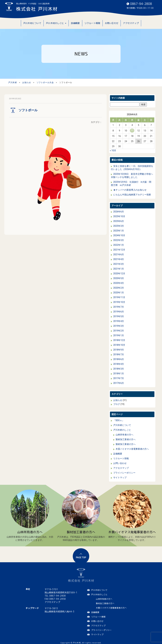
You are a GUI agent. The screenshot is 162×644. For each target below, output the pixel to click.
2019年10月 (119, 302)
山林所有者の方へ (125, 435)
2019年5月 (119, 316)
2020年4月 (119, 283)
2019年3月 (119, 326)
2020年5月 (119, 278)
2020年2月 (119, 288)
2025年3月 (119, 226)
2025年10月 (119, 216)
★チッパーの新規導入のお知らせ (130, 190)
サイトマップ (120, 477)
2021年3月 (119, 264)
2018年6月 (119, 359)
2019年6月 (119, 312)
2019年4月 (119, 321)
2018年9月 (119, 350)
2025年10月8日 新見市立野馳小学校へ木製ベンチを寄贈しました (132, 176)
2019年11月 (119, 297)
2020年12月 (119, 274)
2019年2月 (119, 331)
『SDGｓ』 (119, 420)
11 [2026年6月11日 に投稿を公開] (132, 130)
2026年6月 (119, 212)
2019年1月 (119, 335)
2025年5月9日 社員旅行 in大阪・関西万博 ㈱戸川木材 (131, 184)
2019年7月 (119, 307)
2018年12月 (119, 340)
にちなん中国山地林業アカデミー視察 (132, 195)
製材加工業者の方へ (126, 439)
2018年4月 (119, 364)
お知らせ (118, 400)
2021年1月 (119, 269)
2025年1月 (119, 231)
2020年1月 (119, 293)
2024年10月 (119, 235)
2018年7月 (119, 354)
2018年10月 (119, 345)
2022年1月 (119, 245)
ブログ (117, 404)
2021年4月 (119, 259)
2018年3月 (119, 369)
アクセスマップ (121, 468)
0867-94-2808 (141, 4)
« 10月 (113, 150)
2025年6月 (119, 221)
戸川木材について (122, 425)
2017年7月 (119, 378)
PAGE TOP (81, 557)
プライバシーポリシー (124, 473)
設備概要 (118, 454)
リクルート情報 (121, 458)
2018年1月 (119, 374)
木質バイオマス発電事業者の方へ (132, 449)
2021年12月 (119, 250)
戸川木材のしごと (122, 430)
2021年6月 (119, 254)
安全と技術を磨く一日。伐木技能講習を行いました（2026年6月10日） (132, 168)
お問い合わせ (120, 463)
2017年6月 (119, 383)
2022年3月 (119, 240)
